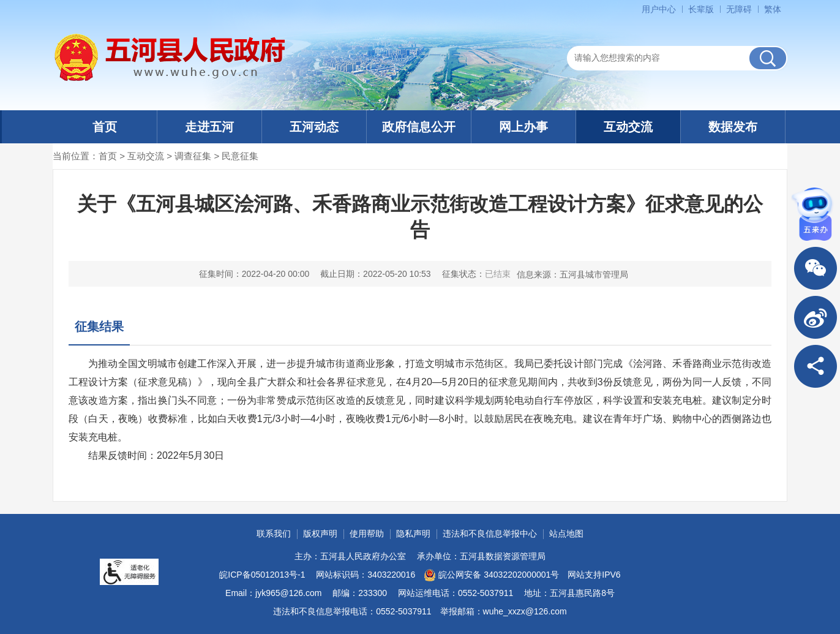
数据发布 (733, 127)
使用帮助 (367, 534)
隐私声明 (413, 534)
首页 (105, 127)
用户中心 (659, 9)
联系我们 (274, 534)
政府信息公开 (419, 127)
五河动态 (314, 127)
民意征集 (240, 156)
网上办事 (523, 127)
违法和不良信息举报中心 (490, 534)
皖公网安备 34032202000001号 (491, 575)
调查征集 (193, 156)
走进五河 (209, 127)
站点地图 (566, 534)
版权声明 (320, 534)
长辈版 (701, 9)
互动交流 (628, 127)
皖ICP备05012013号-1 (262, 575)
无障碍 (739, 9)
